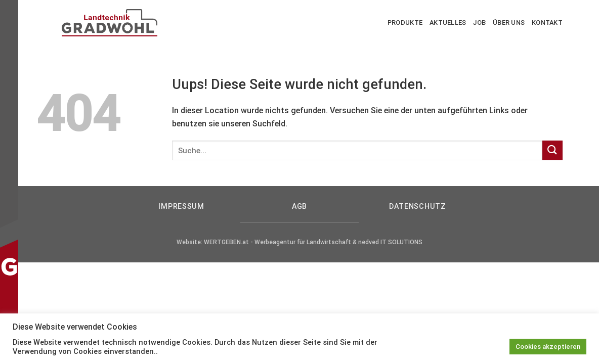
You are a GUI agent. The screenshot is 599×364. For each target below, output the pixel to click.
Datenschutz (418, 207)
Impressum (181, 207)
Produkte (405, 22)
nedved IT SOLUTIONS (390, 242)
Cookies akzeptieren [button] (548, 347)
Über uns (509, 22)
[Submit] (552, 150)
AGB (299, 207)
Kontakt (547, 22)
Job (479, 22)
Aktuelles (448, 22)
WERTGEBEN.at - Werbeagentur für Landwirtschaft (277, 242)
